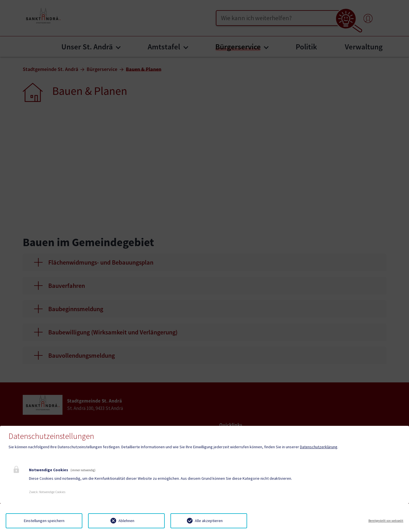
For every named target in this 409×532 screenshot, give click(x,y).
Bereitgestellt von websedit (386, 521)
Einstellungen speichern (44, 521)
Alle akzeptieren (209, 521)
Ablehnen (126, 521)
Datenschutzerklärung (319, 447)
